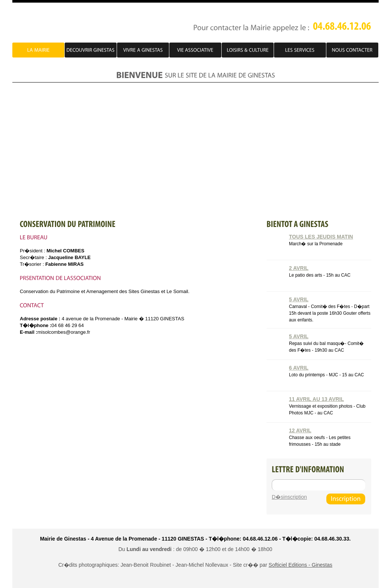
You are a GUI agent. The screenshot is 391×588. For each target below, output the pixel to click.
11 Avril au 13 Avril (316, 399)
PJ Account (76, 23)
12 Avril (300, 430)
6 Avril (299, 368)
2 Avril (299, 268)
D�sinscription (289, 497)
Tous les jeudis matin (321, 237)
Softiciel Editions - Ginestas (301, 565)
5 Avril (299, 299)
